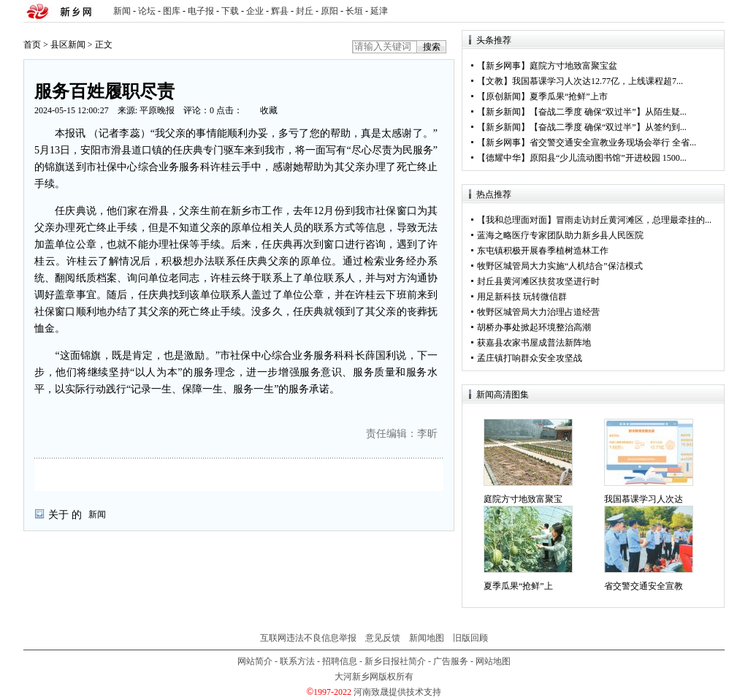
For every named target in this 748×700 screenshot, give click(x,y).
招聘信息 (340, 661)
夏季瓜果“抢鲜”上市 (569, 96)
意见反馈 (383, 638)
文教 (495, 81)
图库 (172, 11)
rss (711, 11)
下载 (230, 11)
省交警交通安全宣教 (644, 586)
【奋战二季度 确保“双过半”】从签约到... (608, 127)
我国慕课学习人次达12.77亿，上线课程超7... (598, 81)
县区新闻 (68, 45)
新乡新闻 (503, 112)
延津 (379, 11)
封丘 (305, 11)
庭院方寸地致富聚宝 (523, 499)
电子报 (201, 11)
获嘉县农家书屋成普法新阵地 (534, 343)
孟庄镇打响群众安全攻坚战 (530, 358)
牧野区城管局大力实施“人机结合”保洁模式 (560, 266)
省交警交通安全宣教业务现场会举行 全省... (613, 142)
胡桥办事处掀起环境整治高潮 (534, 327)
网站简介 (255, 661)
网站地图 (493, 661)
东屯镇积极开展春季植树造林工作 (543, 251)
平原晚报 (157, 110)
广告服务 (451, 661)
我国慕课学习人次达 (644, 499)
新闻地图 (427, 638)
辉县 (280, 11)
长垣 (354, 11)
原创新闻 (503, 96)
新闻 (122, 11)
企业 (255, 11)
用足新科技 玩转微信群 (522, 297)
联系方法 (297, 661)
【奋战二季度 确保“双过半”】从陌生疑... (608, 112)
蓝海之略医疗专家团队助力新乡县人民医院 (560, 235)
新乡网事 (503, 66)
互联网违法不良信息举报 (308, 638)
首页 (32, 45)
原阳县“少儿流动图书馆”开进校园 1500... (608, 158)
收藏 (269, 110)
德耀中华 (503, 158)
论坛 (147, 11)
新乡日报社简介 (395, 661)
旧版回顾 (470, 638)
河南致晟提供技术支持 (397, 692)
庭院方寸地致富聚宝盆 (573, 66)
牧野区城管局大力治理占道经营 (538, 312)
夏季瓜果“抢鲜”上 (518, 586)
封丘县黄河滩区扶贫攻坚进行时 (538, 281)
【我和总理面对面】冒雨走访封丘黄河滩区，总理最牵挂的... (594, 220)
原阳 (329, 11)
